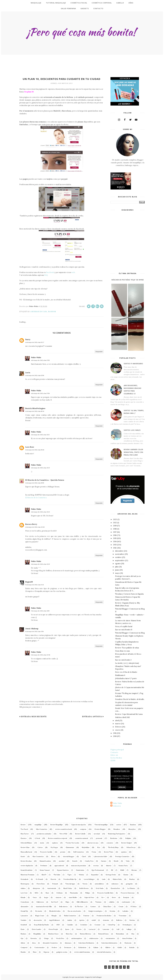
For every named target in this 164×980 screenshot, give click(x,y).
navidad (62, 861)
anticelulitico (99, 884)
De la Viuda (100, 888)
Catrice (40, 847)
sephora (55, 843)
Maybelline (86, 847)
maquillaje (38, 825)
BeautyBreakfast (27, 870)
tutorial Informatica (104, 952)
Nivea (53, 857)
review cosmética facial (63, 829)
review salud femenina (82, 952)
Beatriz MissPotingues (35, 408)
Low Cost (24, 893)
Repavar (46, 952)
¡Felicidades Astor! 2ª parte (126, 678)
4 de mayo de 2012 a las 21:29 (40, 564)
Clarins (126, 875)
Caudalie (70, 925)
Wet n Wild (63, 834)
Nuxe (35, 952)
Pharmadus (74, 893)
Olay (133, 934)
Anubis (70, 920)
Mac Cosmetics (38, 857)
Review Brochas (26, 861)
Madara (23, 934)
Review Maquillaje (56, 825)
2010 (115, 736)
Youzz (35, 897)
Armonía (106, 920)
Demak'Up (24, 911)
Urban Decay (131, 847)
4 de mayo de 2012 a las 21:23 (40, 468)
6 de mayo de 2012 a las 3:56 (34, 631)
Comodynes (25, 902)
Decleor (54, 948)
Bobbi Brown (84, 888)
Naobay (132, 879)
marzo (118, 724)
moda (42, 843)
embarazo (115, 884)
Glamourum (70, 847)
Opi (22, 938)
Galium (96, 948)
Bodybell (24, 925)
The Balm (57, 875)
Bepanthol (95, 875)
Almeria (109, 866)
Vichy (128, 861)
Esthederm (82, 948)
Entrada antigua (92, 717)
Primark (55, 884)
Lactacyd (92, 929)
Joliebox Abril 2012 (122, 717)
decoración (38, 920)
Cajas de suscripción (79, 825)
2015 (115, 538)
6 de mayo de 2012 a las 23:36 (41, 655)
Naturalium (120, 934)
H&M (122, 870)
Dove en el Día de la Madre (126, 672)
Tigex (69, 875)
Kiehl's (120, 948)
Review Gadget (127, 843)
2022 (115, 523)
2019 (115, 526)
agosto (118, 564)
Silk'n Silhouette (82, 902)
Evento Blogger (100, 829)
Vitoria (85, 884)
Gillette (108, 948)
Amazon (58, 897)
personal (99, 838)
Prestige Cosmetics (122, 857)
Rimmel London (45, 861)
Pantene (86, 916)
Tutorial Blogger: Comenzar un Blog (130, 633)
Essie (23, 929)
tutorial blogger (69, 857)
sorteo (119, 825)
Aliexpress (36, 888)
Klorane (134, 870)
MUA (37, 893)
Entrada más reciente (34, 717)
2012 (115, 548)
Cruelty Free (89, 861)
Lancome (106, 929)
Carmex (93, 907)
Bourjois (126, 897)
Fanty (28, 339)
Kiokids (132, 948)
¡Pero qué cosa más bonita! (76, 977)
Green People (53, 929)
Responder (99, 352)
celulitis (112, 902)
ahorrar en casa (39, 312)
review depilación (27, 866)
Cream (121, 907)
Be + (103, 897)
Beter (114, 897)
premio (63, 852)
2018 (115, 529)
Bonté (23, 857)
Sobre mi (114, 755)
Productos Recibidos (104, 916)
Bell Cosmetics (79, 852)
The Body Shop (113, 847)
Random (52, 312)
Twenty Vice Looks (72, 843)
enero (118, 730)
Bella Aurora (63, 907)
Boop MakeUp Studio (41, 925)
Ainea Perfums (127, 938)
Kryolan (112, 911)
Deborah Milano (26, 843)
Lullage (129, 929)
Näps (67, 902)
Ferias (94, 852)
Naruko (23, 952)
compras (83, 829)
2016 (115, 535)
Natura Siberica (85, 934)
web (73, 272)
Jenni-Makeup (32, 629)
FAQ (46, 275)
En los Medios (116, 758)
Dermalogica (127, 925)
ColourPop (111, 925)
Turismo (98, 902)
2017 (115, 532)
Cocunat (97, 925)
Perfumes (44, 866)
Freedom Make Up (70, 879)
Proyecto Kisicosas (128, 893)
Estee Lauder (37, 929)
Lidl (118, 929)
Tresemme (123, 916)
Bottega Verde (111, 875)
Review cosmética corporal (57, 838)
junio (117, 570)
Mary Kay (69, 934)
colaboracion (94, 938)
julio (117, 567)
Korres (79, 929)
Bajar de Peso (89, 897)
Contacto (114, 752)
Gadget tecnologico (95, 911)
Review (23, 825)
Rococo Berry (31, 524)
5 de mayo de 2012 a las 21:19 (40, 611)
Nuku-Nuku (36, 357)
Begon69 (29, 582)
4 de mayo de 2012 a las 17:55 (40, 360)
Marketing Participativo (117, 834)
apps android (59, 866)
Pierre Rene (41, 884)
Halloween (40, 902)
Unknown (117, 806)
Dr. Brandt (39, 879)
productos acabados (44, 834)
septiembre (120, 560)
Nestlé (116, 861)
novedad (97, 834)
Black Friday (68, 888)
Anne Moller (73, 897)
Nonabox (117, 829)
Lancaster (24, 916)
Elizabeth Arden (55, 911)
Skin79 (44, 875)
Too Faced (24, 829)
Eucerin (53, 879)
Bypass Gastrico (63, 870)
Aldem (23, 943)
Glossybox (132, 829)
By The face (79, 907)
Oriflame (60, 893)
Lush (104, 879)
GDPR (113, 761)
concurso (110, 843)
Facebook (50, 272)
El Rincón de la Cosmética (36, 498)
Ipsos (67, 929)
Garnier (104, 861)
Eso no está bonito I (123, 660)
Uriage (46, 938)
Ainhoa (23, 888)
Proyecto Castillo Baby (105, 893)
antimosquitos (77, 938)
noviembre (120, 554)
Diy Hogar (54, 847)
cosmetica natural (81, 838)
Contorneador (39, 948)
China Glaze (107, 907)
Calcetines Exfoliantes (86, 943)
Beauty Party (123, 866)
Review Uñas (25, 847)
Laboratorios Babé (100, 857)
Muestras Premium (27, 875)
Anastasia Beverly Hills (44, 907)
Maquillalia (37, 934)
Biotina (132, 920)
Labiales (125, 911)
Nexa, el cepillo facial (124, 626)
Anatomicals (52, 888)
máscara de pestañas (79, 866)
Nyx (99, 847)
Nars (47, 893)
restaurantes (110, 938)
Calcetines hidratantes (109, 943)
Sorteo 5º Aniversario (133, 364)
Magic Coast (40, 916)
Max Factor (25, 834)
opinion (124, 852)
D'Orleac (134, 907)
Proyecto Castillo (46, 852)
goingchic (129, 884)
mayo (117, 573)
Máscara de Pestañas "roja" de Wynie (128, 280)
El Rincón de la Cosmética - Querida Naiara (45, 480)
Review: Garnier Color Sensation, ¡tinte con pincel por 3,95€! (133, 452)
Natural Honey (103, 934)
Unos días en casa (122, 651)
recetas (96, 866)
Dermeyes (68, 948)
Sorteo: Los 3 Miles (132, 430)
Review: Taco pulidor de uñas (127, 648)
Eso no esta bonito (74, 911)
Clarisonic (128, 943)
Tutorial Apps (70, 884)
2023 (115, 519)
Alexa (34, 943)
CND (58, 925)
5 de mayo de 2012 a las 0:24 (35, 585)
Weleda (81, 875)
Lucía (28, 373)
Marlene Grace (53, 934)
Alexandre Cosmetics (50, 943)
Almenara (68, 943)
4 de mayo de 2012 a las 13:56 (35, 375)
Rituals (23, 897)
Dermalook (24, 879)
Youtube (24, 920)
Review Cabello (80, 834)
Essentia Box (115, 888)
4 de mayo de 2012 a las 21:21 (40, 435)
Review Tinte (109, 852)
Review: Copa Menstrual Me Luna (129, 714)
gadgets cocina (62, 952)
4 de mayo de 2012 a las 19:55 (35, 483)
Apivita (82, 920)
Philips (88, 893)
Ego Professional (98, 870)
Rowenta (34, 938)
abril (117, 720)
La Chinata (131, 888)
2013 (115, 545)
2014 (115, 541)
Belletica (119, 920)
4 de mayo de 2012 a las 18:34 (35, 411)
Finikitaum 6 (120, 675)
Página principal (117, 750)
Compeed (24, 948)
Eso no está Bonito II (124, 630)
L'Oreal (37, 838)
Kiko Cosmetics (42, 829)
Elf (112, 870)
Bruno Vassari (45, 870)
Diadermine (80, 870)
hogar (46, 897)
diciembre (119, 551)
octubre (118, 557)
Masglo (54, 916)
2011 (115, 733)
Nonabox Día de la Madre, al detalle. (130, 699)
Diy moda (39, 911)
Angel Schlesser (54, 920)
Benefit (75, 861)
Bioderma (114, 838)
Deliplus (128, 838)
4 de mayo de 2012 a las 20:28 (35, 527)
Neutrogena (25, 884)
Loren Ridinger (89, 879)
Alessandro (25, 907)
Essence (24, 838)
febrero (118, 727)
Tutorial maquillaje (101, 825)
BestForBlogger (97, 977)
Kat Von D (55, 902)
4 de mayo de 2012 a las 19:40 (35, 450)
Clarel (84, 857)
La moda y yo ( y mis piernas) (127, 663)
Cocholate (84, 925)
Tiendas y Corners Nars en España (129, 594)
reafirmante (126, 902)
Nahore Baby (117, 879)
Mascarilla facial (26, 852)
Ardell (94, 920)
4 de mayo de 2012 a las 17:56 (40, 393)
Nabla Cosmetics (70, 916)
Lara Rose (30, 447)
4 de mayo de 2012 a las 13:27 (35, 342)
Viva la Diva (60, 938)
